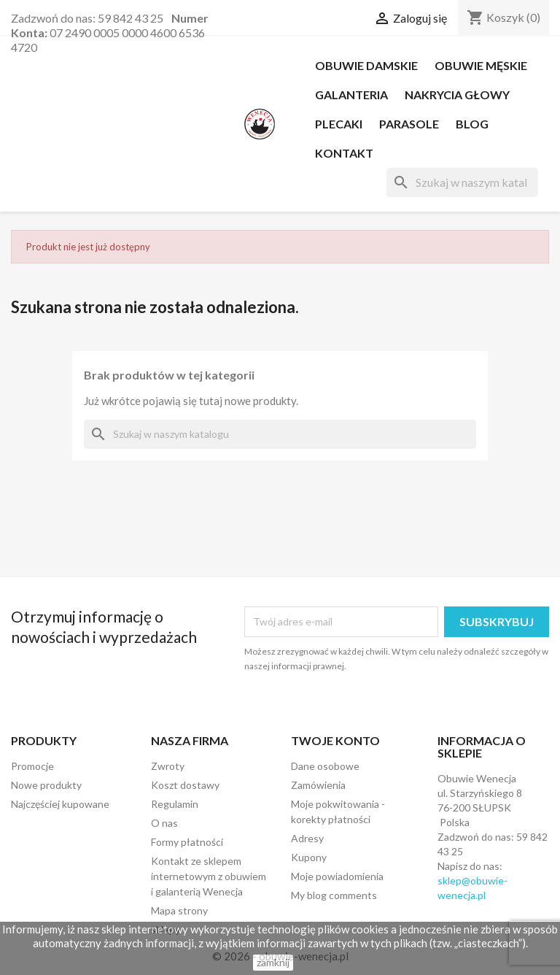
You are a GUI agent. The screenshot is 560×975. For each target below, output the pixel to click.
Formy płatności (187, 842)
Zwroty (168, 766)
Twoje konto (335, 740)
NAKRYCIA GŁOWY (457, 95)
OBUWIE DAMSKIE (366, 65)
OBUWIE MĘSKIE (481, 65)
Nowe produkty (46, 785)
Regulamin (175, 804)
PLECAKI (339, 124)
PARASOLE (409, 124)
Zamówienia (318, 785)
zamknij (273, 962)
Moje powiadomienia (337, 876)
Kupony (309, 857)
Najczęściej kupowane (60, 804)
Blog (472, 124)
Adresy (307, 838)
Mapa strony (179, 910)
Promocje (32, 766)
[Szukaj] (462, 182)
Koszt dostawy (185, 785)
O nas (164, 823)
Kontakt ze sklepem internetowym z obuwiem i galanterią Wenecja (209, 876)
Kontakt (344, 153)
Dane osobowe (325, 766)
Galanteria (351, 95)
